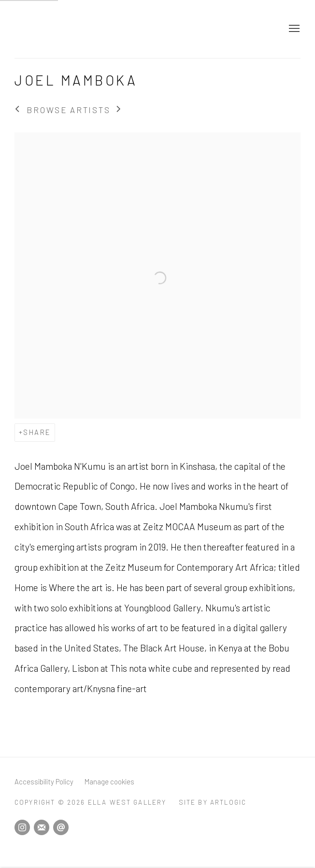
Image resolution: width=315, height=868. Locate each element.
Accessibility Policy (44, 781)
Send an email (61, 827)
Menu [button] (293, 29)
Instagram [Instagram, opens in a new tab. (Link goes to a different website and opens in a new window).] (22, 827)
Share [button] (37, 432)
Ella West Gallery (101, 29)
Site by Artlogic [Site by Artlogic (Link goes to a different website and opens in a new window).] (213, 802)
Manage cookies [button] (109, 781)
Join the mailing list (42, 827)
